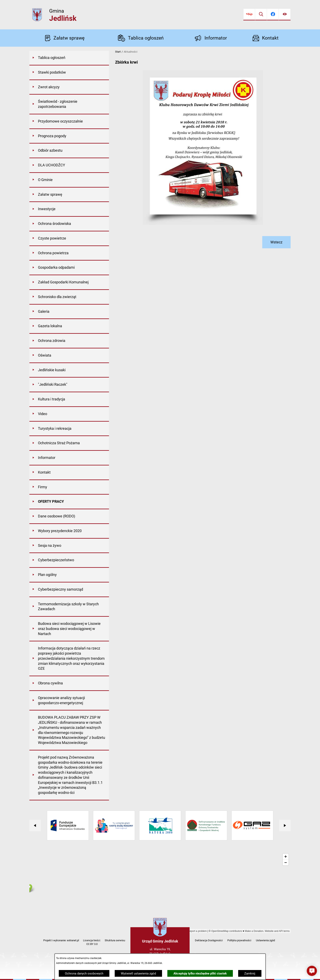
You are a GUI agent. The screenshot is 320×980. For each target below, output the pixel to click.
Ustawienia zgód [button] (265, 940)
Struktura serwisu (115, 940)
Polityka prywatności (239, 940)
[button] (312, 971)
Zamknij (250, 973)
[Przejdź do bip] (249, 14)
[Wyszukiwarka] (261, 14)
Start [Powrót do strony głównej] (118, 52)
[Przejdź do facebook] (273, 14)
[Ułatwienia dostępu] (285, 14)
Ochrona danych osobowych (84, 973)
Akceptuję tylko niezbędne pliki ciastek (200, 973)
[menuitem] (69, 58)
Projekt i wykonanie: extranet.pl (61, 940)
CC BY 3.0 (92, 944)
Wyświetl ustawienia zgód (138, 973)
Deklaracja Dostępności (209, 940)
